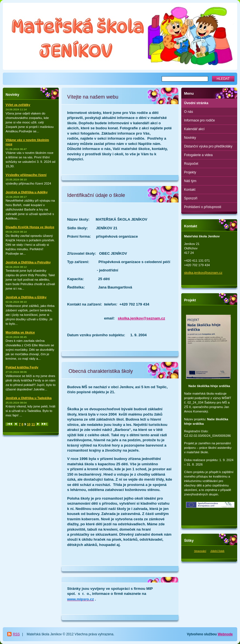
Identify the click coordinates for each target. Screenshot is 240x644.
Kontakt (190, 190)
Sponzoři (191, 198)
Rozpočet (191, 164)
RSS (16, 634)
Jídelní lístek (217, 551)
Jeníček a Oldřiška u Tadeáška (29, 398)
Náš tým (190, 181)
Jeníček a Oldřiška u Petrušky (28, 262)
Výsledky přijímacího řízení (26, 175)
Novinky (190, 138)
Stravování (200, 551)
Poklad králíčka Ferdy (22, 367)
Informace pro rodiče (199, 120)
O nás (189, 112)
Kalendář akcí (194, 129)
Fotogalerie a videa (198, 155)
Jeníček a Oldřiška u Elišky (26, 297)
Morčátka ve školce (20, 332)
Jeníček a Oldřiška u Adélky (27, 192)
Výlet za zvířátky (18, 105)
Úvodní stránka (196, 103)
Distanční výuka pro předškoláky (208, 146)
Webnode (225, 634)
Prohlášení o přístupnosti (203, 207)
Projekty (190, 172)
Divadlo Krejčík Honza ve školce (30, 227)
